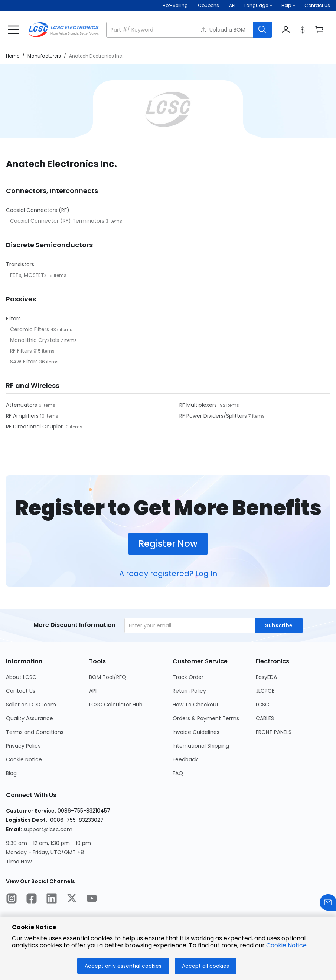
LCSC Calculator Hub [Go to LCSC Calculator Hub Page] (116, 705)
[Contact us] (328, 904)
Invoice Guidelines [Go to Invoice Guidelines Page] (196, 732)
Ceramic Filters (30, 329)
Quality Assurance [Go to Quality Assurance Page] (30, 718)
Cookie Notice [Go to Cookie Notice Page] (24, 759)
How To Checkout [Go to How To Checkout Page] (196, 705)
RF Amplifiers (23, 416)
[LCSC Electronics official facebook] (32, 899)
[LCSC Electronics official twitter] (72, 899)
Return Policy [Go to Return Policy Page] (189, 691)
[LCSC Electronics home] (63, 30)
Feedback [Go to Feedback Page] (185, 759)
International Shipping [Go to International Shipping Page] (201, 746)
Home (13, 56)
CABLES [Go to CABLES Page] (265, 718)
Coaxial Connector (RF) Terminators (58, 221)
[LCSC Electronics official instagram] (12, 899)
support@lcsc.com (48, 829)
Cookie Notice (286, 945)
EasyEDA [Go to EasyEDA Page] (266, 677)
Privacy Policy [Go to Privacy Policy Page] (23, 746)
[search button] (262, 30)
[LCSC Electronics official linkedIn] (52, 899)
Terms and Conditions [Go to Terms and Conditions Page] (35, 732)
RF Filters (22, 351)
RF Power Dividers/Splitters (214, 416)
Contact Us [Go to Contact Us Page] (21, 691)
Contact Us (317, 5)
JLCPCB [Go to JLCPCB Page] (265, 691)
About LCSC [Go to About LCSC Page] (21, 677)
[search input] (180, 30)
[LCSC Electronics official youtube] (92, 899)
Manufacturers (44, 56)
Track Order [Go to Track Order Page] (188, 677)
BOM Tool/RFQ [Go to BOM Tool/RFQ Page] (108, 677)
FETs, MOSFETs (29, 275)
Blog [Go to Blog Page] (11, 773)
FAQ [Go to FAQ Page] (178, 773)
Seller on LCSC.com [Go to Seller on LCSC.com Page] (31, 705)
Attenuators (22, 405)
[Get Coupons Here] (208, 6)
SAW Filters (25, 362)
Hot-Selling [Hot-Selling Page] (176, 5)
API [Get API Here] (232, 5)
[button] (258, 6)
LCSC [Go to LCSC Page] (262, 705)
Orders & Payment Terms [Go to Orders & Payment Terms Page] (206, 718)
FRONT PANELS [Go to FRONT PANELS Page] (274, 732)
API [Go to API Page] (93, 691)
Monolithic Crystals (35, 340)
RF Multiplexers (199, 405)
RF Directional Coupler (35, 427)
